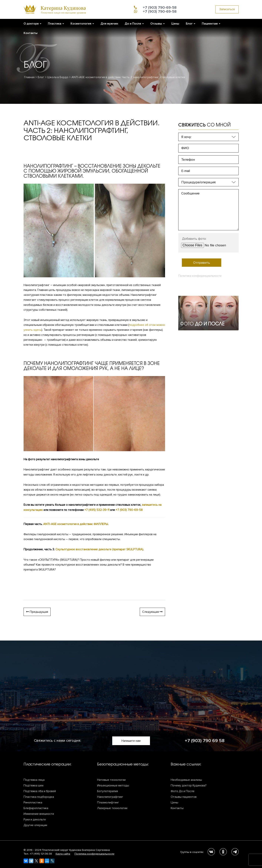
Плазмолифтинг (108, 802)
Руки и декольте (35, 819)
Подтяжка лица (34, 780)
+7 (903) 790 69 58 (205, 741)
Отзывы (158, 24)
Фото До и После (183, 791)
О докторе (32, 24)
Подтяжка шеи (33, 786)
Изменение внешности (39, 814)
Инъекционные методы (113, 786)
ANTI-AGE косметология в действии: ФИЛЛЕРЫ (76, 524)
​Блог (191, 24)
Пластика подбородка (39, 797)
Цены (175, 24)
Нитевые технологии (111, 780)
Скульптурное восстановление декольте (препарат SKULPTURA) (99, 549)
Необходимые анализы (186, 780)
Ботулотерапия (108, 791)
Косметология (82, 24)
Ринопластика (33, 802)
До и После (134, 24)
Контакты (31, 33)
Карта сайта (63, 854)
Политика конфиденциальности (200, 276)
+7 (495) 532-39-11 (97, 510)
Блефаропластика (36, 808)
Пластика (56, 24)
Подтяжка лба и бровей (40, 791)
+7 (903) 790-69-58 (129, 510)
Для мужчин (109, 24)
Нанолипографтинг (110, 797)
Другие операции (35, 825)
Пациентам (211, 24)
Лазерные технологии (112, 808)
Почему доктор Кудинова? (189, 786)
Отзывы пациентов (184, 797)
